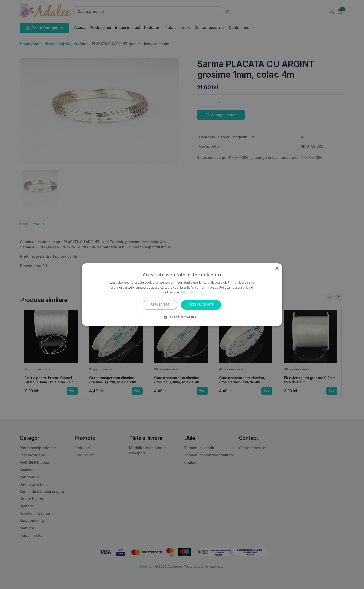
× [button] (277, 268)
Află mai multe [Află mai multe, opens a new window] (191, 292)
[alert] (182, 294)
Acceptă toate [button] (201, 305)
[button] (182, 317)
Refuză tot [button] (160, 305)
